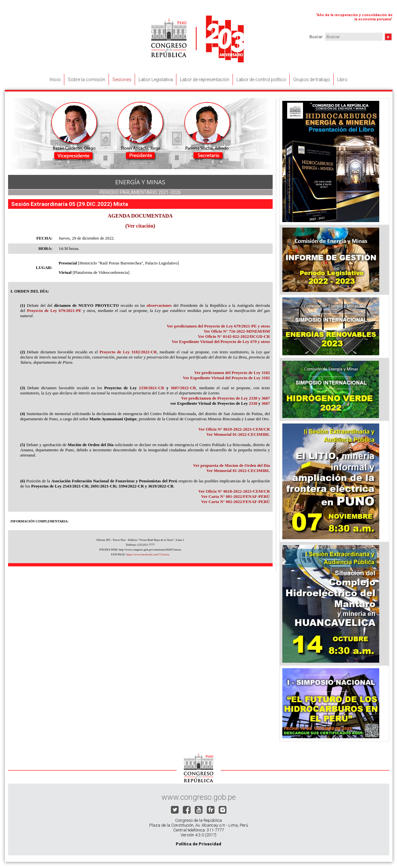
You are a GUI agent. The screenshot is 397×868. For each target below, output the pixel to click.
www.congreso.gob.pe (199, 797)
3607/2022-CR (183, 388)
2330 (253, 403)
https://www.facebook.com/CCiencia (148, 554)
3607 (266, 403)
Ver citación (140, 226)
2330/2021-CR (152, 388)
